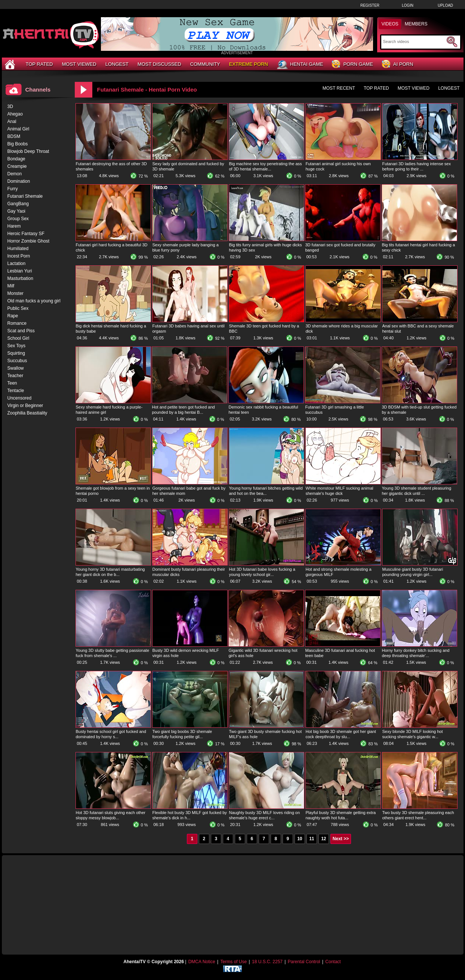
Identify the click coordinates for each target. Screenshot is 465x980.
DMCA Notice (202, 962)
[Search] (414, 41)
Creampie (17, 166)
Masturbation (20, 278)
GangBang (18, 204)
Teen (12, 383)
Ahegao (15, 114)
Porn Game (352, 64)
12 (324, 839)
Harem (14, 226)
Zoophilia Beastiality (27, 413)
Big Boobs (18, 144)
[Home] (11, 64)
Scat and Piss (21, 331)
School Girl (19, 338)
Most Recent (339, 88)
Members (416, 24)
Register (370, 5)
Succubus (17, 361)
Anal (12, 121)
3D (10, 107)
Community (205, 64)
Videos (390, 24)
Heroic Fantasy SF (26, 234)
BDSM (14, 136)
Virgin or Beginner (25, 406)
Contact (333, 962)
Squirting (16, 353)
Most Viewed (79, 64)
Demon (15, 174)
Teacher (16, 376)
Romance (17, 323)
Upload (445, 5)
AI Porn (398, 64)
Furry (13, 189)
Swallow (16, 368)
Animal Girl (19, 129)
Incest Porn (19, 256)
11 (312, 839)
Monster (16, 293)
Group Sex (18, 219)
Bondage (16, 159)
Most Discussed (159, 64)
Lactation (17, 264)
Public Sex (18, 308)
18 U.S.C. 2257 (267, 962)
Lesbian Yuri (20, 271)
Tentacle (16, 391)
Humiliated (18, 249)
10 (300, 839)
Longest (117, 64)
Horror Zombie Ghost (29, 241)
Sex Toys (16, 346)
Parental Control (304, 962)
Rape (13, 316)
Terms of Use (233, 962)
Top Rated (39, 64)
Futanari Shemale (25, 196)
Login (408, 5)
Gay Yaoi (16, 211)
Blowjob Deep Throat (28, 151)
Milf (11, 286)
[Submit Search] (452, 42)
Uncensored (20, 398)
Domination (19, 181)
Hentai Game (300, 65)
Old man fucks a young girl (34, 301)
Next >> (341, 839)
